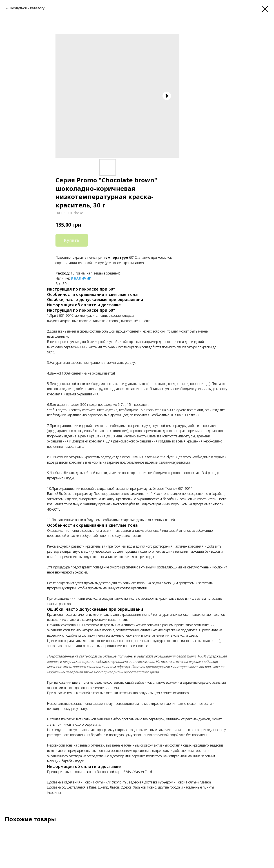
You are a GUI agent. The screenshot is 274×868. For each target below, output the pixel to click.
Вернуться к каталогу (27, 8)
